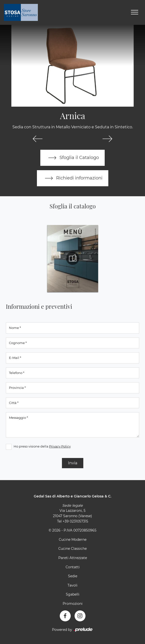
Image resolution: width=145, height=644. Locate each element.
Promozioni (73, 604)
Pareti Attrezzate (73, 558)
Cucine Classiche (72, 549)
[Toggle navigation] (135, 12)
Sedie (73, 576)
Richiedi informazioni (73, 178)
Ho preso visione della (42, 446)
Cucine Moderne (73, 540)
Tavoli (72, 585)
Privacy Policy (60, 446)
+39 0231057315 (75, 521)
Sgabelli (73, 594)
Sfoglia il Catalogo (72, 158)
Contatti (73, 567)
